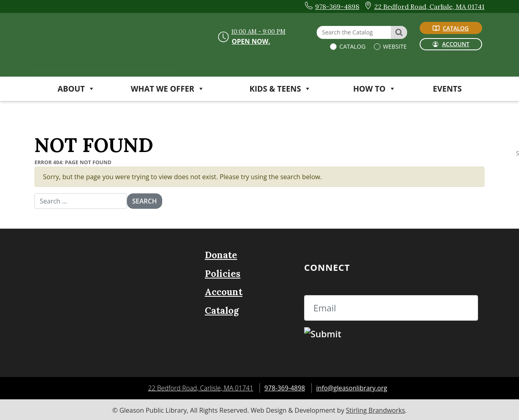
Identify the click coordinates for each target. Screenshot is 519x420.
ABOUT (76, 89)
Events (447, 89)
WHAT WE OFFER (168, 89)
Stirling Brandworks (375, 409)
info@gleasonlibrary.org (352, 387)
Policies (223, 273)
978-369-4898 (285, 387)
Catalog (352, 46)
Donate (221, 254)
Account (224, 291)
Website (394, 46)
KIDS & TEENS (280, 89)
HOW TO (374, 89)
